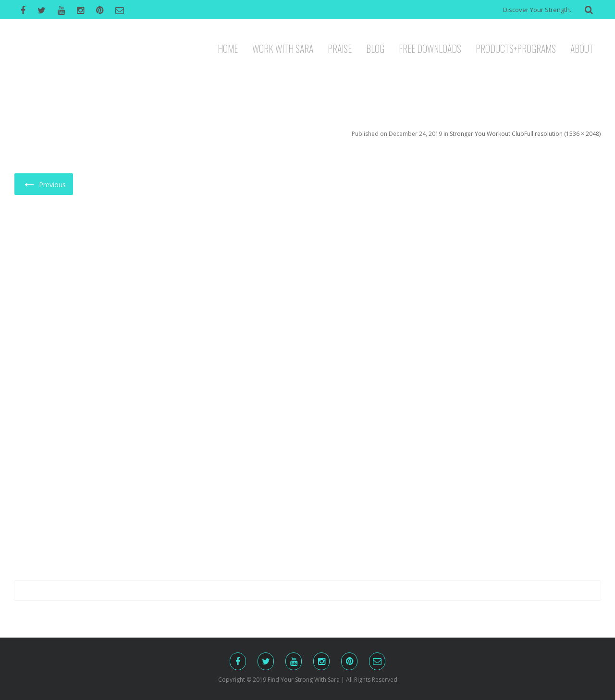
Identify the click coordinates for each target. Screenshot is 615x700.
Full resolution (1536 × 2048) (562, 134)
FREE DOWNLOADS (430, 48)
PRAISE (340, 48)
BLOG (375, 48)
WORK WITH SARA (283, 48)
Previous (44, 183)
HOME (228, 48)
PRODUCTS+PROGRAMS (516, 48)
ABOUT (582, 48)
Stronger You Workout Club (487, 134)
